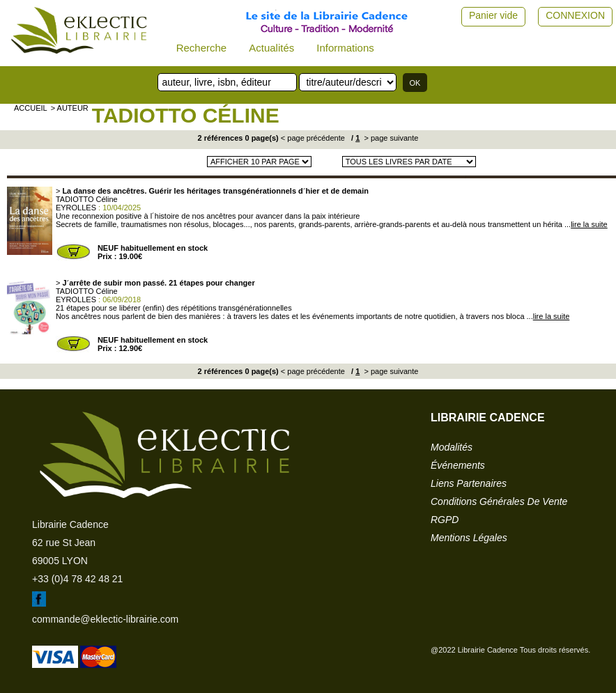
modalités (452, 447)
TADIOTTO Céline (186, 115)
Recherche (202, 48)
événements (458, 465)
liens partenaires (469, 483)
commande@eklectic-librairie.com (105, 619)
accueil (31, 108)
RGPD (445, 520)
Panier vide (493, 15)
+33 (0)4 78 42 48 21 (77, 579)
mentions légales (469, 538)
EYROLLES (76, 208)
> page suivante (390, 138)
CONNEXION (575, 15)
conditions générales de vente (499, 501)
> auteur (70, 108)
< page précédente (313, 138)
